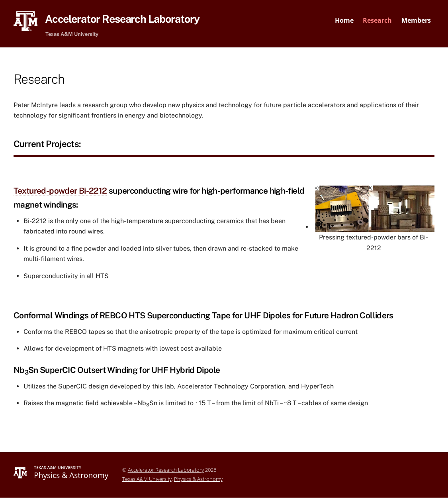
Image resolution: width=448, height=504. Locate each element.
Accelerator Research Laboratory (166, 471)
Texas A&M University (147, 480)
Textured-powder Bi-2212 (60, 191)
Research (377, 20)
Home (344, 20)
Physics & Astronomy (198, 480)
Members (416, 20)
